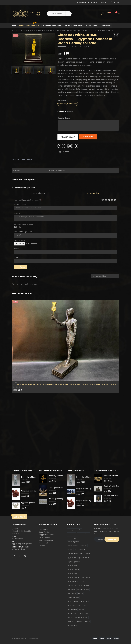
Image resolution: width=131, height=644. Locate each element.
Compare (65, 152)
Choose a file (20, 241)
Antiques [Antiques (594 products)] (84, 546)
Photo (15, 227)
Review (18, 213)
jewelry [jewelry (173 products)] (82, 609)
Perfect (115, 200)
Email (76, 146)
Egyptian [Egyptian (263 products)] (88, 554)
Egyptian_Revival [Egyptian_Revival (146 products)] (73, 570)
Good (112, 200)
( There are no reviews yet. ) (78, 47)
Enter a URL (23, 232)
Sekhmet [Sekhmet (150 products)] (70, 621)
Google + (72, 146)
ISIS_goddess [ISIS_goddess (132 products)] (72, 609)
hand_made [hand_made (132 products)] (72, 593)
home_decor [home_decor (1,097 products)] (85, 601)
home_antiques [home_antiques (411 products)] (73, 601)
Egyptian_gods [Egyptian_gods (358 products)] (73, 566)
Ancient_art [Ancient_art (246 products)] (71, 534)
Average (109, 200)
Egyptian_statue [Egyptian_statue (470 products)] (73, 574)
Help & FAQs (44, 529)
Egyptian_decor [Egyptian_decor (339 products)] (84, 558)
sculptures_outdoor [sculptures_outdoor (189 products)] (81, 617)
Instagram (25, 556)
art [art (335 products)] (75, 550)
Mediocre (106, 200)
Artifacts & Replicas (74, 25)
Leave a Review (39, 193)
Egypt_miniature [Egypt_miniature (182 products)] (73, 582)
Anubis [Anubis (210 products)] (70, 550)
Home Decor (106, 25)
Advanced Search (46, 540)
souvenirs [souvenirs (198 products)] (79, 621)
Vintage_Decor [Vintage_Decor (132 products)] (72, 625)
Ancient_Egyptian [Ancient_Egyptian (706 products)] (73, 542)
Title (20, 204)
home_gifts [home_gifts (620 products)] (71, 605)
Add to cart (69, 137)
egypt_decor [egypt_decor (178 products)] (86, 578)
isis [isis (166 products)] (85, 605)
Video (20, 227)
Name (17, 249)
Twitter (64, 146)
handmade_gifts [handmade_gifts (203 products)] (83, 590)
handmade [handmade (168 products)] (71, 590)
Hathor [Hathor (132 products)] (81, 593)
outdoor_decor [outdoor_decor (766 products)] (72, 613)
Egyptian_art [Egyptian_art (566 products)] (72, 558)
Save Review (21, 267)
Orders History (44, 538)
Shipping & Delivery (46, 535)
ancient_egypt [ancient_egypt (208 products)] (72, 538)
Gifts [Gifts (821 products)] (82, 582)
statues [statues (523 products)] (87, 621)
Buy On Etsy (88, 137)
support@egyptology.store (22, 544)
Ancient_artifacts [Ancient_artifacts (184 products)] (83, 534)
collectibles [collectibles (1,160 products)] (83, 550)
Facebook (59, 146)
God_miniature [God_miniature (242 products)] (84, 586)
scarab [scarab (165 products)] (70, 617)
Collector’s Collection (29, 24)
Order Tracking (45, 532)
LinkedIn (68, 146)
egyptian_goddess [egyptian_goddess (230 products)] (74, 562)
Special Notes (64, 118)
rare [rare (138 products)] (81, 613)
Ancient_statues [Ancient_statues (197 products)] (73, 546)
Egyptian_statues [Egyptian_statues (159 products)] (73, 578)
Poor (103, 200)
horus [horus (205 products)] (79, 605)
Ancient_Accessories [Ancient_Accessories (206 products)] (74, 530)
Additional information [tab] (22, 160)
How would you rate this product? (28, 200)
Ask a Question (93, 193)
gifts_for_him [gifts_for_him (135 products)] (72, 586)
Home (14, 25)
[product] (65, 340)
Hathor (15, 382)
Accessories (92, 25)
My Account (43, 543)
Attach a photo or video (24, 224)
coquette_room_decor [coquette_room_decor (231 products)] (75, 554)
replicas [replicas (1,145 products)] (88, 613)
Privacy (42, 546)
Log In (104, 2)
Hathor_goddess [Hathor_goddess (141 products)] (73, 598)
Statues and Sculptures (51, 25)
